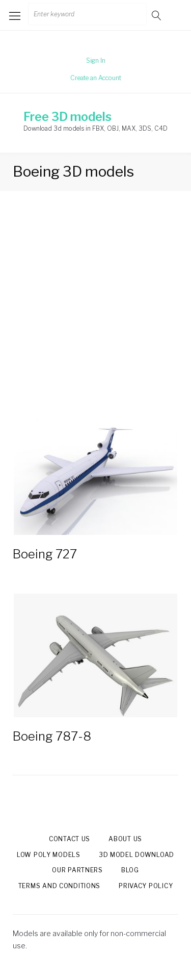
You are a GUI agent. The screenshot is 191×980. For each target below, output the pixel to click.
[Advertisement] (95, 310)
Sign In (96, 60)
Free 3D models (67, 117)
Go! (157, 15)
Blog (130, 870)
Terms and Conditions (59, 886)
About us (125, 839)
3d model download (137, 855)
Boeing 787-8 (52, 736)
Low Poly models (49, 855)
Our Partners (77, 870)
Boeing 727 (45, 554)
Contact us (70, 839)
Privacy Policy (146, 886)
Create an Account (96, 78)
